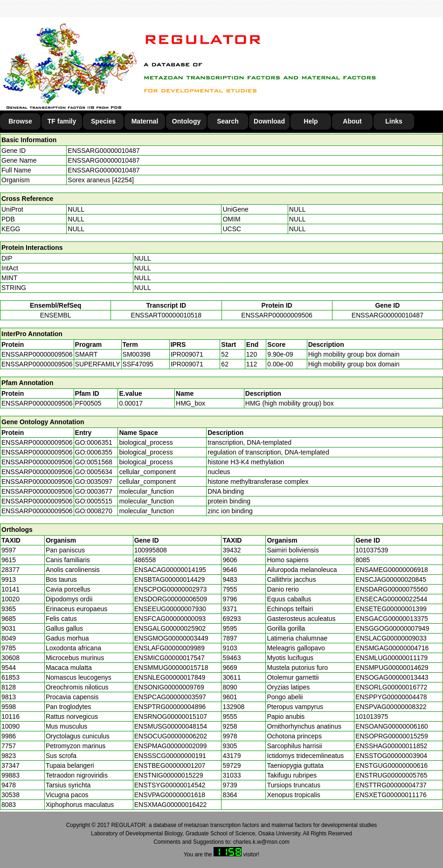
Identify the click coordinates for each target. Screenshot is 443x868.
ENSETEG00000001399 (391, 609)
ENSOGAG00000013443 (392, 677)
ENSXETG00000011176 (391, 795)
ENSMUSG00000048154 (171, 726)
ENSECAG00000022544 (391, 599)
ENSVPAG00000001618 (170, 795)
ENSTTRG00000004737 (391, 785)
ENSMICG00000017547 (170, 658)
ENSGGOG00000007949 (392, 628)
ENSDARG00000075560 (391, 589)
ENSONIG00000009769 (169, 687)
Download (269, 121)
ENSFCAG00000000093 (170, 619)
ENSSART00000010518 (166, 315)
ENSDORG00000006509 (171, 599)
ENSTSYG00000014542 (170, 785)
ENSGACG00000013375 (392, 619)
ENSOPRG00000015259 (392, 736)
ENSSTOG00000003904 (391, 756)
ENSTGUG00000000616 (391, 765)
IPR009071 (187, 354)
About (352, 121)
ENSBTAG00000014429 (170, 579)
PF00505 (88, 403)
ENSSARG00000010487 (104, 151)
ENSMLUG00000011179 (391, 658)
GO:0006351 (94, 442)
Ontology (186, 121)
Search (228, 121)
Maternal (145, 121)
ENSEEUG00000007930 (170, 609)
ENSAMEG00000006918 (392, 570)
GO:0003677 (94, 491)
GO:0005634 (94, 472)
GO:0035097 (94, 482)
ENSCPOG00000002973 (171, 589)
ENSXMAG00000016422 (171, 805)
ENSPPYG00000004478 (391, 697)
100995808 (151, 550)
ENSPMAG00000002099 (171, 746)
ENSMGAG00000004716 (392, 648)
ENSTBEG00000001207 (170, 765)
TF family (62, 121)
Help (311, 121)
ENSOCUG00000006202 (171, 736)
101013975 (372, 716)
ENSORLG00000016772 (391, 687)
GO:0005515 (94, 501)
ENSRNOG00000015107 (171, 716)
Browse (20, 121)
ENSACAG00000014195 (170, 570)
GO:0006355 (94, 452)
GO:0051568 (94, 462)
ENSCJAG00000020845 (391, 579)
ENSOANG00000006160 (392, 726)
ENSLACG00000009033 (391, 638)
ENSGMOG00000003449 (171, 638)
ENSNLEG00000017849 (170, 677)
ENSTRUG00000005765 (391, 775)
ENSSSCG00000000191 (170, 756)
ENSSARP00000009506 (277, 315)
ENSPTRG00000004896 (170, 707)
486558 (145, 560)
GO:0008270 (94, 511)
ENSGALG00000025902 (170, 628)
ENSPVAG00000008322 (391, 707)
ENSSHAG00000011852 (391, 746)
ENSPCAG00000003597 (170, 697)
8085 (363, 560)
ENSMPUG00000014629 (392, 668)
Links (394, 121)
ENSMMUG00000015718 (171, 668)
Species (103, 121)
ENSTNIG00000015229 (169, 775)
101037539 (372, 550)
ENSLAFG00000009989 (170, 648)
